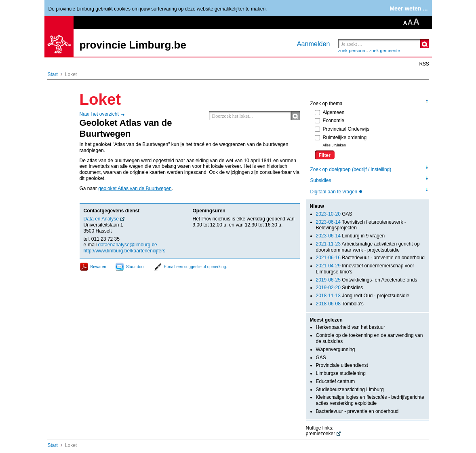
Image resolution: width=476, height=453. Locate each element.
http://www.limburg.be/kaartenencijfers (125, 251)
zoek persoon (352, 51)
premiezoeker (321, 434)
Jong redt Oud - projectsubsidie (363, 296)
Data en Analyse (101, 219)
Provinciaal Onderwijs (342, 129)
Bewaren (98, 267)
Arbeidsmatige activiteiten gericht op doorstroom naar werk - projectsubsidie (368, 247)
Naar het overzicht (99, 114)
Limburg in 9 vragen (351, 236)
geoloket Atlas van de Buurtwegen (135, 188)
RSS (424, 64)
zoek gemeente (385, 51)
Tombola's (340, 304)
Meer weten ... (409, 8)
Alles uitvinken (335, 145)
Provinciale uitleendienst (342, 365)
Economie (330, 121)
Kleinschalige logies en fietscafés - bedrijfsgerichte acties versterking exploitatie (370, 400)
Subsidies (321, 180)
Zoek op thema (326, 104)
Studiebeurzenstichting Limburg (350, 389)
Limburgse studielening (341, 373)
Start (53, 74)
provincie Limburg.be (133, 45)
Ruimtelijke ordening (341, 138)
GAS (334, 214)
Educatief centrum (336, 381)
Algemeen (330, 112)
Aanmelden (314, 44)
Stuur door (136, 267)
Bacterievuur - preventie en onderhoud (371, 258)
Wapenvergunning (336, 349)
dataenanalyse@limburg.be (128, 245)
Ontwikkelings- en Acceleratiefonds (367, 280)
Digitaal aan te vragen (335, 192)
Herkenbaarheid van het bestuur (351, 327)
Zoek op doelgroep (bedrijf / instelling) (351, 169)
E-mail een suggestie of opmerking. (196, 267)
